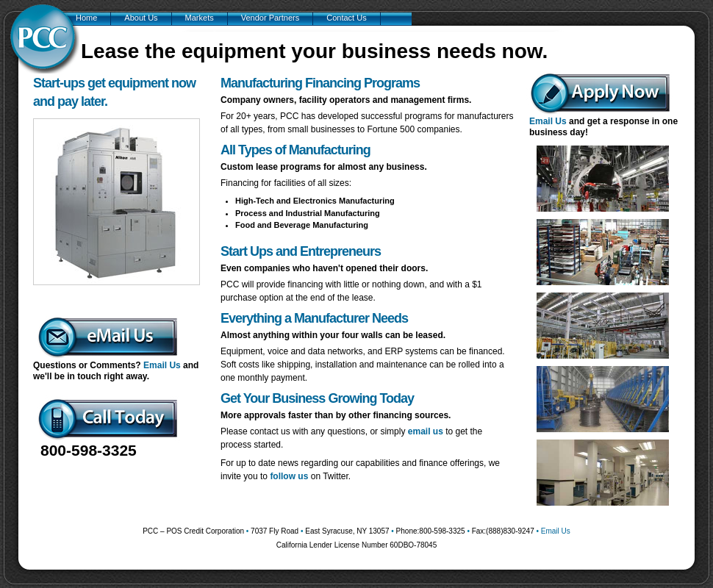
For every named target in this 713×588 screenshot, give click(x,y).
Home (86, 18)
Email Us (162, 365)
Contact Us (346, 18)
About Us (141, 18)
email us (426, 431)
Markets (200, 18)
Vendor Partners (270, 18)
